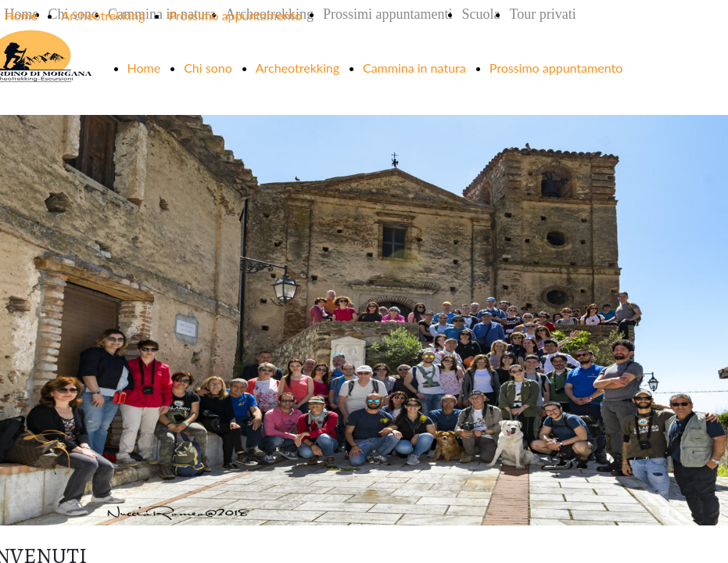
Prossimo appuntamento (235, 15)
